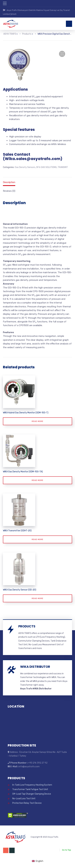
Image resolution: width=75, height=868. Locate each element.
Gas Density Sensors (25, 167)
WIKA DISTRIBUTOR (35, 666)
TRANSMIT (63, 167)
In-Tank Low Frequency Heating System (32, 784)
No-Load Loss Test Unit (24, 797)
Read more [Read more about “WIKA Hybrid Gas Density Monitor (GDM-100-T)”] (37, 420)
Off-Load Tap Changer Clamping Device (32, 793)
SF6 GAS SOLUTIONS (46, 167)
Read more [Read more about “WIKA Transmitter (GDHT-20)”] (37, 538)
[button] (62, 53)
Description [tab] (9, 182)
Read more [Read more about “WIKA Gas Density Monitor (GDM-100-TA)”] (37, 479)
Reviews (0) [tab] (9, 190)
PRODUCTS (27, 625)
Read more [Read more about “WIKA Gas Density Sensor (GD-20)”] (37, 597)
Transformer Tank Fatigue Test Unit (30, 788)
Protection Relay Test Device (27, 802)
